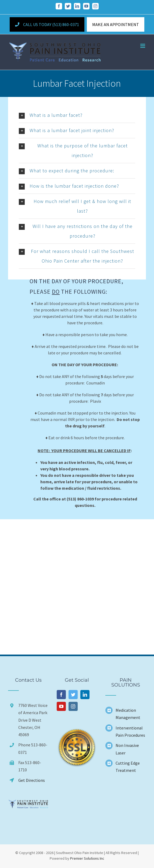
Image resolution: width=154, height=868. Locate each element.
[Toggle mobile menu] (143, 46)
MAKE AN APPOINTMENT (116, 24)
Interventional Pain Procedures (130, 731)
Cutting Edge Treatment (128, 767)
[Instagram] (73, 706)
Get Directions (32, 780)
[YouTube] (61, 706)
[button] (77, 115)
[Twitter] (73, 695)
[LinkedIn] (85, 695)
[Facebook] (61, 695)
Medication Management (128, 714)
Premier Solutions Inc (87, 858)
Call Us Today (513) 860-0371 (47, 24)
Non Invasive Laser (127, 749)
